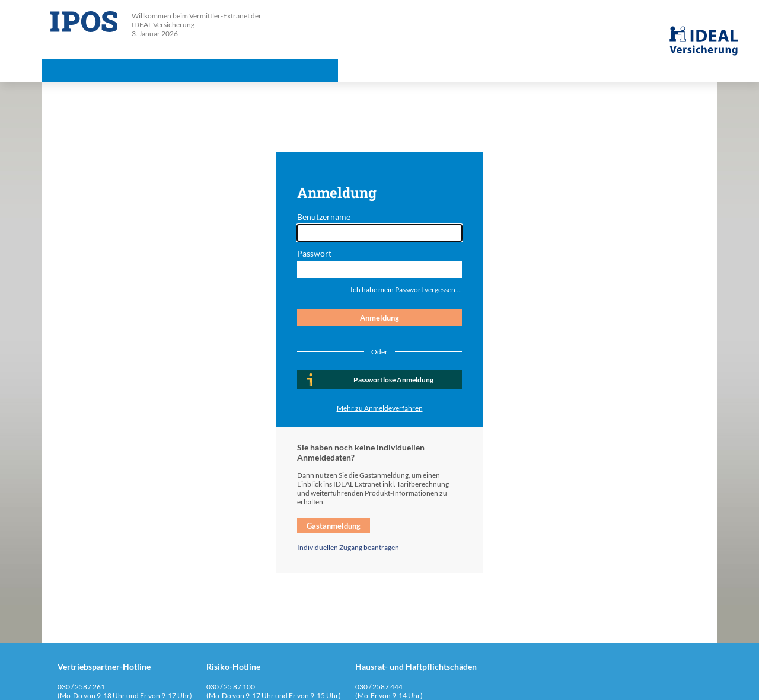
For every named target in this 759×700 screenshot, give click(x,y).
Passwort (314, 253)
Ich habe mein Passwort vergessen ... (406, 290)
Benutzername (324, 217)
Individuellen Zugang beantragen (348, 547)
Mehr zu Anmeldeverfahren (380, 408)
